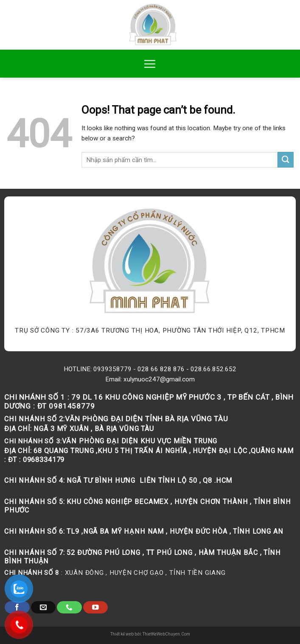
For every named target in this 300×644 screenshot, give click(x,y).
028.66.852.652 (213, 369)
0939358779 (112, 369)
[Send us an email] (43, 607)
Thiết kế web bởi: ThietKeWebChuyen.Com (150, 634)
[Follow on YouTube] (95, 607)
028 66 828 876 (161, 369)
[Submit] (286, 160)
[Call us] (69, 607)
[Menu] (150, 64)
